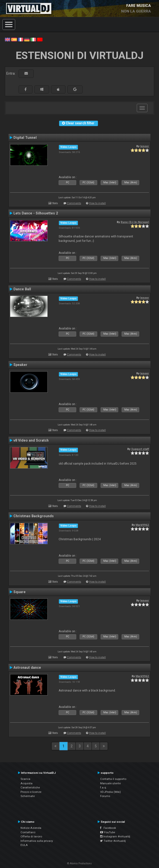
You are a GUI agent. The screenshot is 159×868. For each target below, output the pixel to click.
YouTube (108, 832)
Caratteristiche (30, 787)
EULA (24, 845)
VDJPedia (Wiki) (111, 792)
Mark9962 (142, 525)
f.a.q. (103, 787)
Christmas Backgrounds (34, 516)
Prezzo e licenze (31, 792)
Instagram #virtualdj (115, 836)
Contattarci (28, 832)
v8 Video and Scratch (31, 440)
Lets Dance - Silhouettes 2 (36, 213)
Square (20, 592)
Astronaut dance (27, 668)
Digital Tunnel (25, 138)
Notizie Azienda (31, 828)
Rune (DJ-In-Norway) (135, 222)
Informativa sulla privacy (37, 841)
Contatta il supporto (113, 779)
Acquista (26, 783)
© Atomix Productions (79, 863)
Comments (74, 203)
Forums (105, 796)
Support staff (140, 449)
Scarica (25, 779)
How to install (97, 203)
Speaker (20, 365)
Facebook (108, 828)
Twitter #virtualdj (113, 841)
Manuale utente (110, 783)
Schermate (28, 796)
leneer (145, 146)
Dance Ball (22, 289)
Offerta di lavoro (31, 836)
